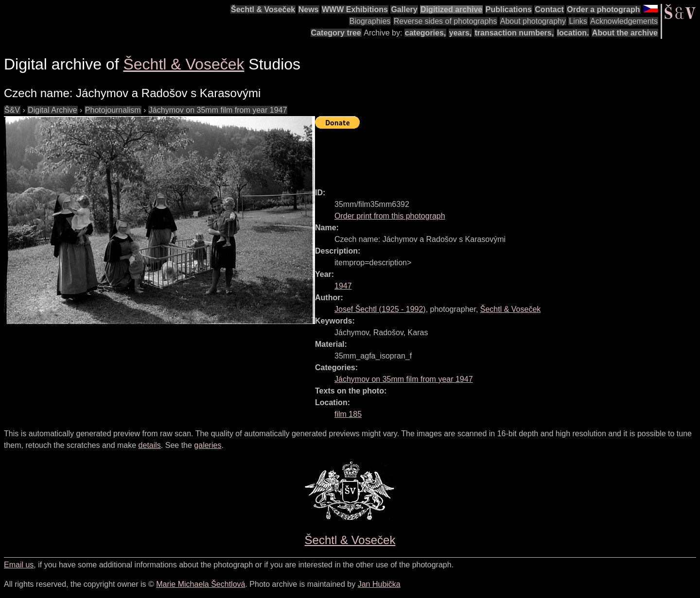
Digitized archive (451, 9)
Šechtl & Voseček (263, 9)
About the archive (625, 33)
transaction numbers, (514, 33)
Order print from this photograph (390, 216)
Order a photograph (603, 9)
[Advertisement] (492, 154)
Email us (19, 565)
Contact (549, 9)
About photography (533, 21)
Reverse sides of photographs (446, 21)
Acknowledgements (624, 21)
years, (460, 33)
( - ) (380, 309)
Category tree (336, 33)
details (150, 445)
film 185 (348, 414)
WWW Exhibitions (355, 9)
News (309, 9)
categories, (425, 33)
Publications (509, 9)
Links (578, 21)
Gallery (404, 9)
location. (573, 33)
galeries (208, 445)
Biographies (370, 21)
